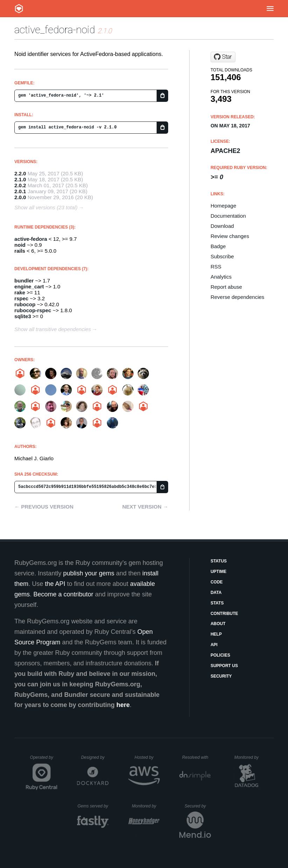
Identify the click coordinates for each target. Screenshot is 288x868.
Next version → (145, 507)
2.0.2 (20, 185)
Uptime (218, 572)
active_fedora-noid (55, 30)
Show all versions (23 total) (46, 207)
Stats (217, 603)
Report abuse (226, 287)
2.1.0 (20, 179)
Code (217, 582)
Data (216, 593)
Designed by (95, 757)
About (218, 624)
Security (221, 676)
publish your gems (89, 573)
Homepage (223, 206)
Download (222, 226)
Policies (220, 655)
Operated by (44, 760)
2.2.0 (20, 173)
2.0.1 (20, 191)
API (214, 645)
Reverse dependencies (237, 297)
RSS (216, 267)
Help (216, 634)
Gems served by (93, 806)
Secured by (198, 806)
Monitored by (248, 757)
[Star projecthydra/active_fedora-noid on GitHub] (223, 57)
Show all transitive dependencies (53, 329)
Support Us (224, 666)
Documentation (228, 216)
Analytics (221, 277)
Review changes (230, 236)
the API (55, 584)
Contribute (224, 614)
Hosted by (147, 757)
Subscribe (222, 256)
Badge (218, 246)
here (123, 705)
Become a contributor (63, 594)
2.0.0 (20, 197)
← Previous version (44, 507)
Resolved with (197, 757)
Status (219, 561)
